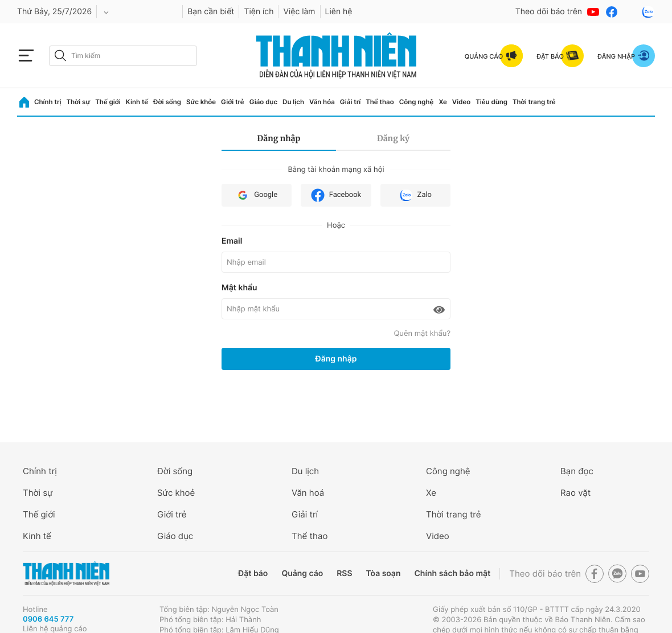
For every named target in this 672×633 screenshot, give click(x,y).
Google (257, 195)
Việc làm (299, 12)
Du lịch (293, 102)
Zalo (415, 195)
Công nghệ (417, 102)
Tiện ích (259, 12)
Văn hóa (322, 102)
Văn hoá (308, 493)
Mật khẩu (239, 288)
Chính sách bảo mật (452, 574)
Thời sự (78, 102)
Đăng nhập (279, 138)
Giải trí (350, 102)
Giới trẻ (233, 102)
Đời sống (167, 102)
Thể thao (380, 102)
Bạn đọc (577, 471)
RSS (344, 574)
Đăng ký (393, 138)
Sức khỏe (201, 102)
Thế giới (108, 102)
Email (232, 241)
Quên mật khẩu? (422, 334)
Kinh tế (137, 102)
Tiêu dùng (491, 102)
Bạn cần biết (211, 12)
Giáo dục (263, 102)
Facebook (336, 195)
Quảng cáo (302, 574)
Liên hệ (339, 12)
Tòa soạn (384, 574)
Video (461, 102)
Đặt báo (253, 574)
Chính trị (48, 102)
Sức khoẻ (176, 493)
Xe (442, 102)
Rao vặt (575, 493)
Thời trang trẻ (534, 102)
